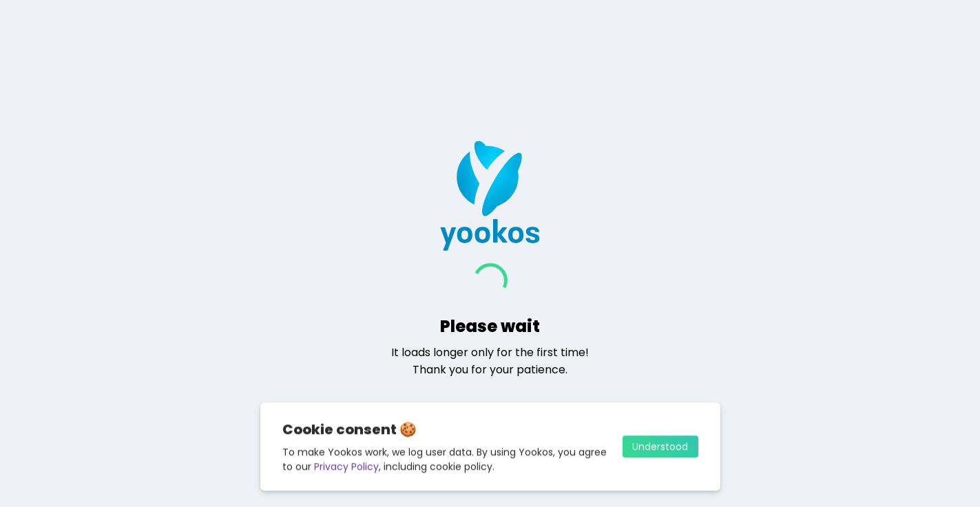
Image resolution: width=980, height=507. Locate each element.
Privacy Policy (346, 469)
